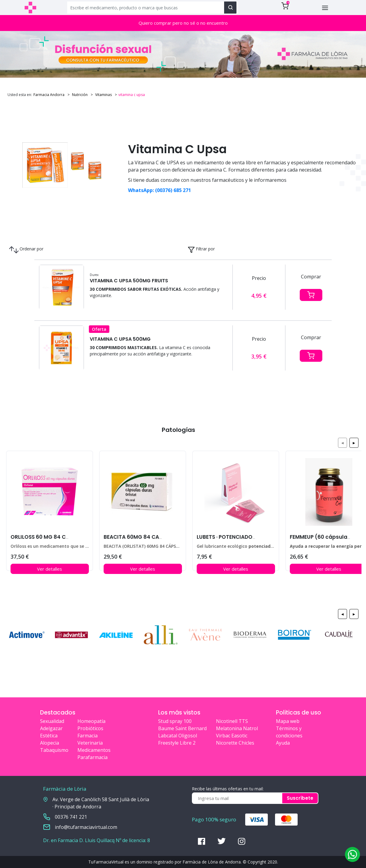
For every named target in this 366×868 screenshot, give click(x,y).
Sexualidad (52, 721)
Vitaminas (103, 95)
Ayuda (283, 743)
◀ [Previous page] (343, 443)
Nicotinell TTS (232, 721)
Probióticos (90, 728)
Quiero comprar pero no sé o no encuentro (183, 23)
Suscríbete (300, 798)
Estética (49, 736)
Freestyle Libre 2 (177, 743)
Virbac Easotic (232, 736)
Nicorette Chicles (235, 743)
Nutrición (79, 95)
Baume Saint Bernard (182, 728)
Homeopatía (91, 721)
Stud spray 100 (175, 721)
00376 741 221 (71, 817)
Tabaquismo (54, 750)
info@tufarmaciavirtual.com (86, 827)
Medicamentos (94, 750)
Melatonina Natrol (237, 728)
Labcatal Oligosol (178, 736)
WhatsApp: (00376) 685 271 (160, 190)
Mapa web (288, 721)
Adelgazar (51, 728)
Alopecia (50, 743)
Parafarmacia (92, 757)
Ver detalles (50, 569)
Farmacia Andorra (49, 95)
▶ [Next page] (354, 443)
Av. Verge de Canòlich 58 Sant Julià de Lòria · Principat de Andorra (101, 803)
